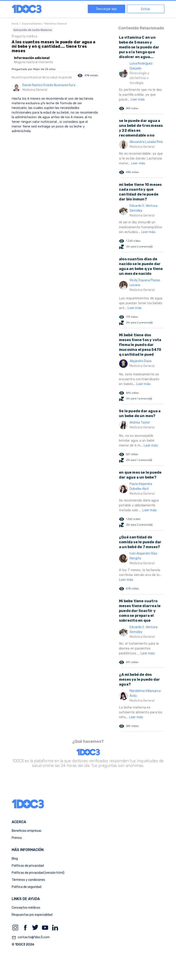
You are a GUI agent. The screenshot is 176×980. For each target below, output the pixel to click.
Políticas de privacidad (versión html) (38, 873)
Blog (15, 859)
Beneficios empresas (27, 831)
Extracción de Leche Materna (33, 30)
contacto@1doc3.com (31, 938)
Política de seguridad (27, 887)
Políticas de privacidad (28, 866)
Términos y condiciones (28, 880)
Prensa (17, 838)
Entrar (146, 9)
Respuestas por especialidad (32, 915)
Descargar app (106, 9)
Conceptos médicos (26, 908)
